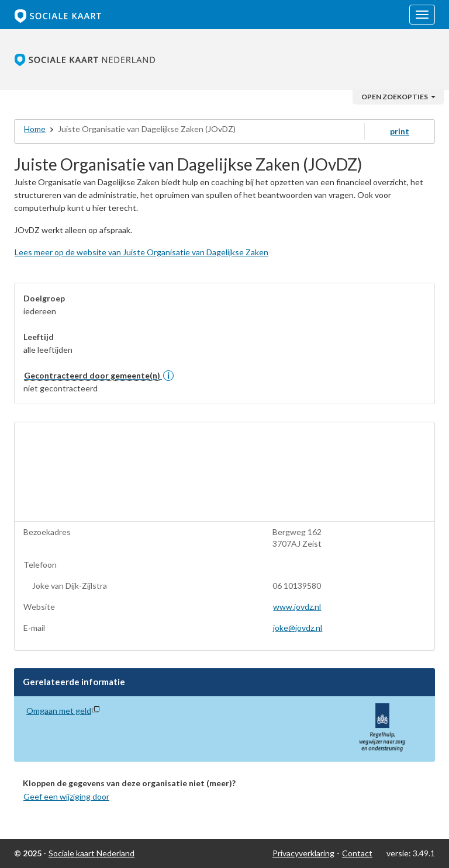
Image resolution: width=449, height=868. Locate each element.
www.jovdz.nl (297, 607)
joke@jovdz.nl (298, 628)
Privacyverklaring (303, 853)
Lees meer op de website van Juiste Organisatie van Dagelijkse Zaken (141, 252)
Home (35, 129)
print (400, 131)
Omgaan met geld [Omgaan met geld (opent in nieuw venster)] (59, 711)
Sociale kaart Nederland (91, 853)
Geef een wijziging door (66, 796)
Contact (357, 853)
